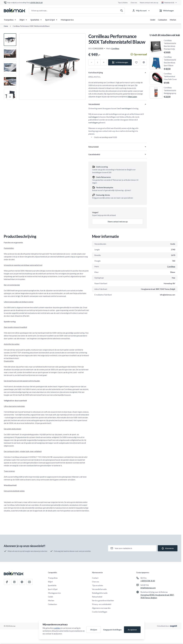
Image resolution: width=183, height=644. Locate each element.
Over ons (134, 3)
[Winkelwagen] (167, 11)
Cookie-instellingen (100, 612)
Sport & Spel (52, 20)
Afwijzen (94, 630)
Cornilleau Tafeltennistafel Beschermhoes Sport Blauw (171, 63)
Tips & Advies (123, 3)
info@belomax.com (148, 588)
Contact (95, 578)
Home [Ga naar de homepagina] (6, 26)
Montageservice (67, 20)
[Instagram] (14, 582)
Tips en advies (98, 585)
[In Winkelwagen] (120, 62)
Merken (173, 20)
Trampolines (10, 20)
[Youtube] (29, 582)
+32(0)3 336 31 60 (148, 581)
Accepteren (132, 630)
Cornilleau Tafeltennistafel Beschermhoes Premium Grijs (171, 47)
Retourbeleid (97, 597)
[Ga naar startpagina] (14, 11)
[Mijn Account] (141, 11)
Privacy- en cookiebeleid (102, 604)
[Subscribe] (168, 548)
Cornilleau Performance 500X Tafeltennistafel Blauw (31, 26)
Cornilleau (115, 48)
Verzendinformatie (99, 589)
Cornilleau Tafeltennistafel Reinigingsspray (171, 92)
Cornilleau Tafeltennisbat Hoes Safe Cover (171, 78)
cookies (57, 628)
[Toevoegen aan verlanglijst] (136, 62)
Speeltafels (36, 20)
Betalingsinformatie (100, 593)
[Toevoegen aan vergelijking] (144, 62)
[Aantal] (98, 62)
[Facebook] (7, 582)
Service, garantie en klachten (103, 600)
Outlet (153, 20)
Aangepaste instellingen (112, 630)
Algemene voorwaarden (101, 608)
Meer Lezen (132, 96)
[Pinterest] (22, 582)
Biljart (24, 20)
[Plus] (104, 62)
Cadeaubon (162, 20)
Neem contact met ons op (149, 3)
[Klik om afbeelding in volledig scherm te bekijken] (52, 67)
